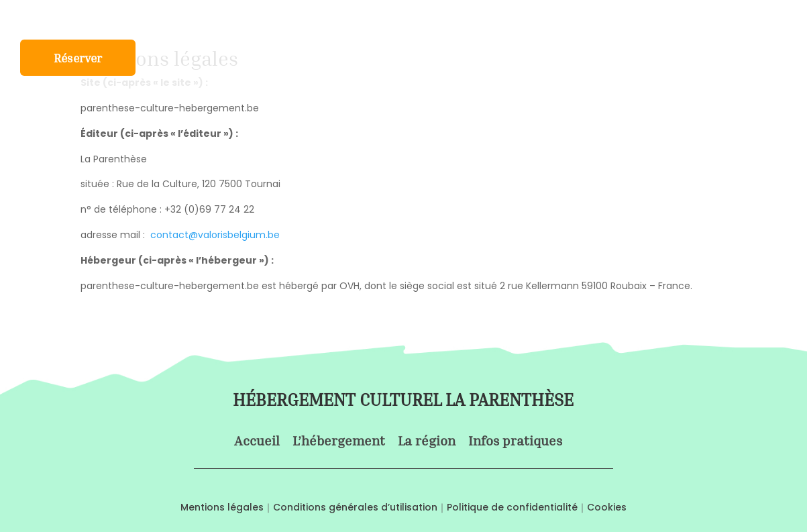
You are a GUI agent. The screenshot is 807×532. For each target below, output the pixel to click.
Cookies (607, 507)
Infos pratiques (514, 19)
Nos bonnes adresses (631, 19)
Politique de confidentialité (512, 507)
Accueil (40, 19)
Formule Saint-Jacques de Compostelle (282, 19)
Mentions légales (222, 507)
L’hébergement (118, 19)
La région (430, 19)
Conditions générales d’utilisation (355, 507)
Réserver (78, 59)
